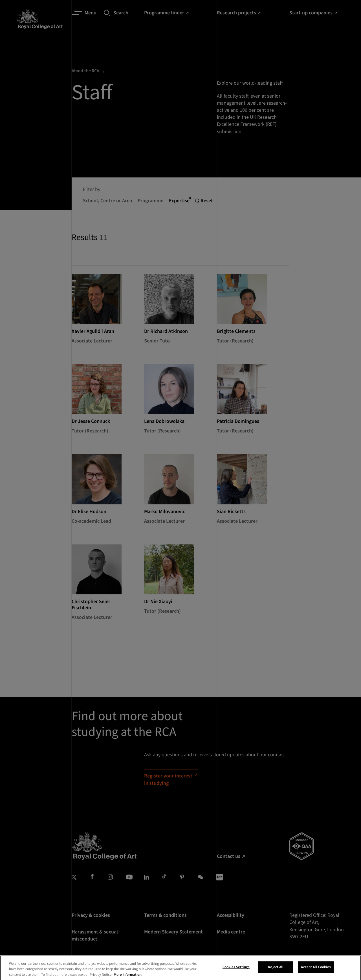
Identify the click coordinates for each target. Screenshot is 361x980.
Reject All (276, 973)
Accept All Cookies (316, 973)
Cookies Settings (236, 973)
